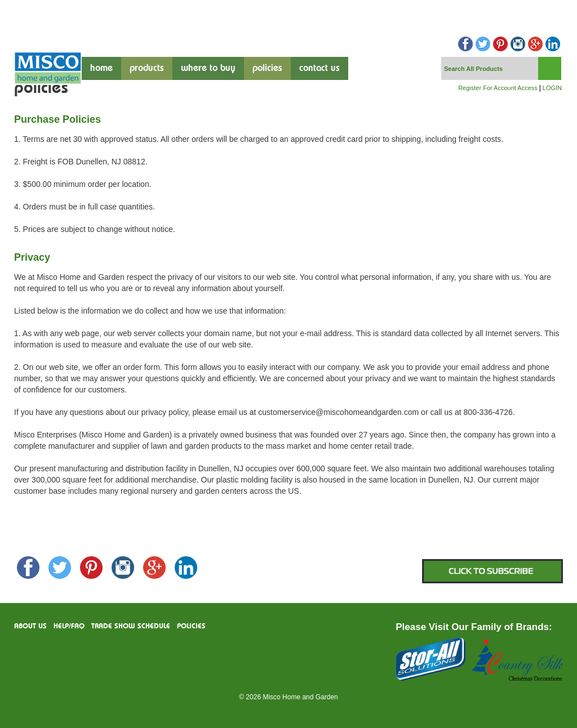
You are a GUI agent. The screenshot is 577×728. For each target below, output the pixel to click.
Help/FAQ (69, 626)
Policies (267, 68)
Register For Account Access (498, 88)
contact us (319, 68)
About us (30, 626)
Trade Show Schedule (131, 626)
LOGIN (552, 88)
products (147, 68)
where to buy (208, 68)
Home (101, 68)
